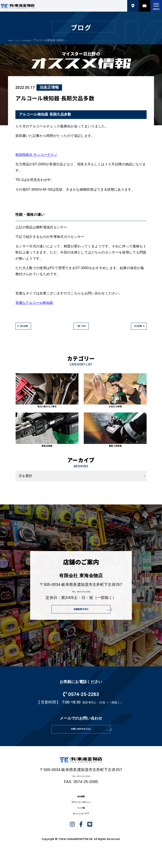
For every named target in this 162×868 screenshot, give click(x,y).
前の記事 (29, 329)
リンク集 (81, 829)
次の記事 (133, 329)
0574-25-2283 (81, 699)
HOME (12, 40)
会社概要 (81, 811)
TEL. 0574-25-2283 (81, 594)
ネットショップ (79, 838)
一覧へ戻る (81, 329)
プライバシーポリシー (81, 820)
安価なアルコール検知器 (34, 303)
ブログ (23, 40)
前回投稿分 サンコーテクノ (37, 155)
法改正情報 (37, 40)
